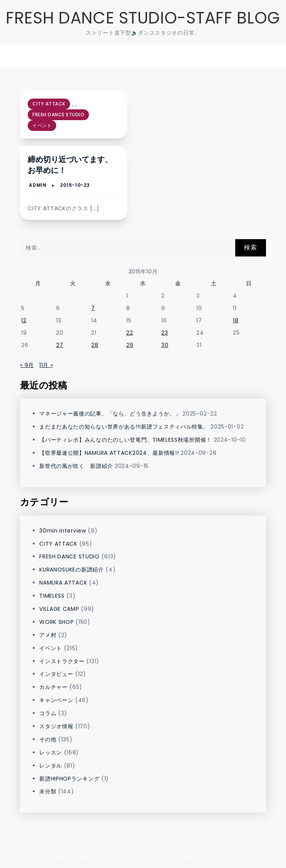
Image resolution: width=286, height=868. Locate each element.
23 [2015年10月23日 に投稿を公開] (165, 333)
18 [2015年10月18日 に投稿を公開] (236, 320)
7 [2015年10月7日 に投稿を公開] (93, 308)
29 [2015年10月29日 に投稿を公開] (130, 345)
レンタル (51, 766)
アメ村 (48, 635)
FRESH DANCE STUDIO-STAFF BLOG (143, 18)
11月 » (46, 365)
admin (38, 185)
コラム (48, 713)
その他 (48, 739)
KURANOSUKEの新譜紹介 (72, 570)
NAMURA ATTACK (63, 583)
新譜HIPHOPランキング (69, 779)
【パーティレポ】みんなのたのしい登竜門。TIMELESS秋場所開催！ (125, 440)
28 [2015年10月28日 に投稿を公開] (95, 345)
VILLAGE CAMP (59, 609)
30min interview (63, 531)
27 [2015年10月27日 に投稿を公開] (60, 345)
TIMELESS (52, 596)
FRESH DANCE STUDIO (58, 115)
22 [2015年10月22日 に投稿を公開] (130, 333)
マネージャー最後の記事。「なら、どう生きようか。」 (110, 414)
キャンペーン (56, 700)
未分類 (48, 791)
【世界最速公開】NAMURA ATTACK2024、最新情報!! (109, 453)
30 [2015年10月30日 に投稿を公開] (165, 345)
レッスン (51, 752)
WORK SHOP (56, 622)
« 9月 (27, 365)
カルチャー (54, 687)
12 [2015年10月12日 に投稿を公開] (24, 320)
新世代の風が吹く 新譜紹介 (76, 466)
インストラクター (62, 661)
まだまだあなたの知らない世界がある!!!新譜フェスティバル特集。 (124, 427)
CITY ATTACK (49, 104)
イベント (42, 125)
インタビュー (56, 674)
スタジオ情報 (56, 726)
